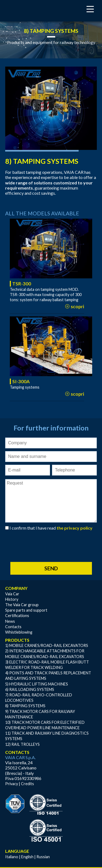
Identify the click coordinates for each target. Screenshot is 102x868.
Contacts (13, 627)
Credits (27, 784)
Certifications (17, 616)
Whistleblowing (19, 632)
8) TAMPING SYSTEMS (25, 706)
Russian (43, 857)
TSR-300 (22, 284)
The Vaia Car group (22, 605)
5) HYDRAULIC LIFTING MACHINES (37, 684)
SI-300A (21, 381)
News (10, 621)
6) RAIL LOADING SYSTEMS (30, 689)
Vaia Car (12, 594)
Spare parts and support (26, 610)
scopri (74, 306)
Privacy (12, 784)
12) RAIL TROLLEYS (22, 744)
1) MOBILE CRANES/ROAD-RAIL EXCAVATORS (47, 645)
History (12, 599)
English (27, 857)
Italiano (12, 857)
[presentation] (47, 544)
